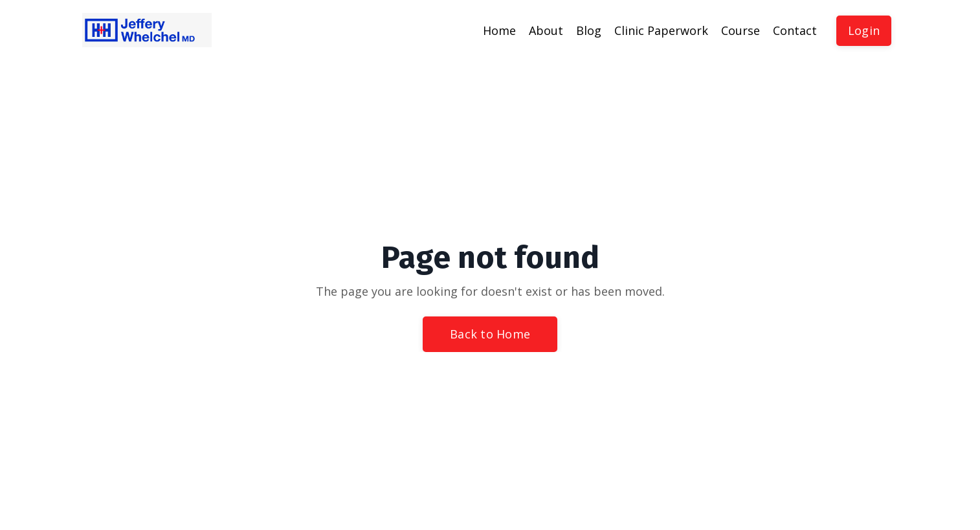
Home (499, 30)
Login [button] (864, 30)
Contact (795, 30)
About (546, 30)
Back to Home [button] (490, 334)
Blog (589, 30)
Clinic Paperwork (661, 30)
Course (741, 30)
